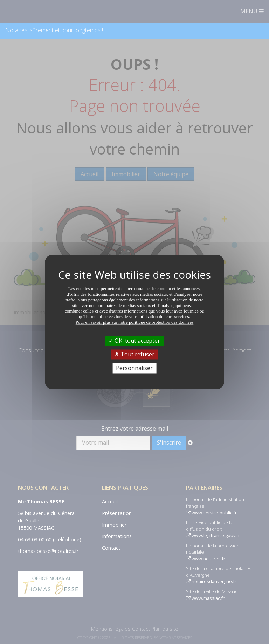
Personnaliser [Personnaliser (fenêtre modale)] (134, 368)
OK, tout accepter (134, 341)
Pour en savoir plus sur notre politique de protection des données (135, 322)
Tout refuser (134, 354)
